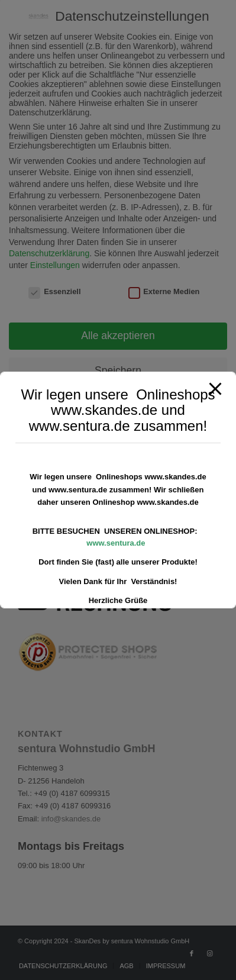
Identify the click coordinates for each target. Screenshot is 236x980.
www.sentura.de (116, 543)
